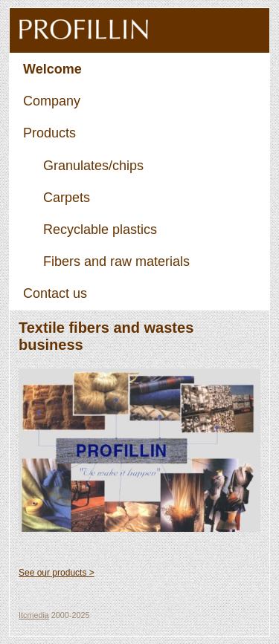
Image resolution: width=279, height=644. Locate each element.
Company (52, 101)
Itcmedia (34, 615)
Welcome (52, 69)
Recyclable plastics (100, 230)
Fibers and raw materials (116, 261)
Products (49, 133)
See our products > (57, 573)
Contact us (55, 293)
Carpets (67, 198)
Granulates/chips (93, 166)
